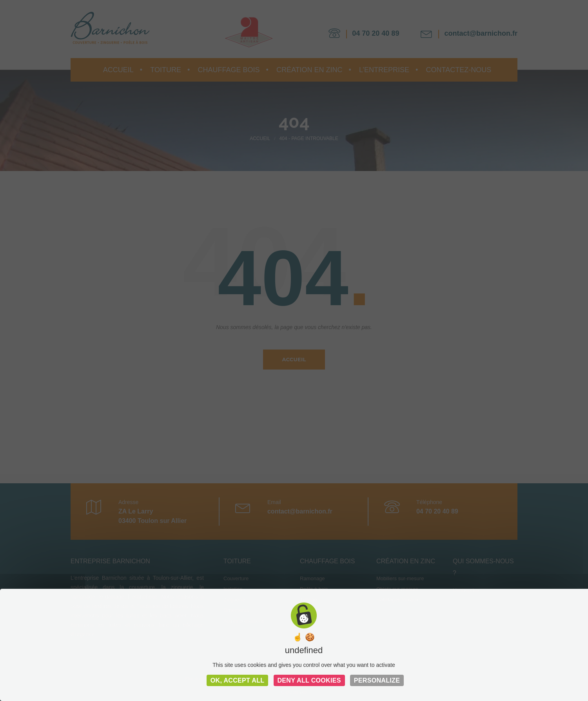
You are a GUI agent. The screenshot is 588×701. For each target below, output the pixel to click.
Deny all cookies (309, 680)
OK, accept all (238, 680)
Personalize (377, 680)
